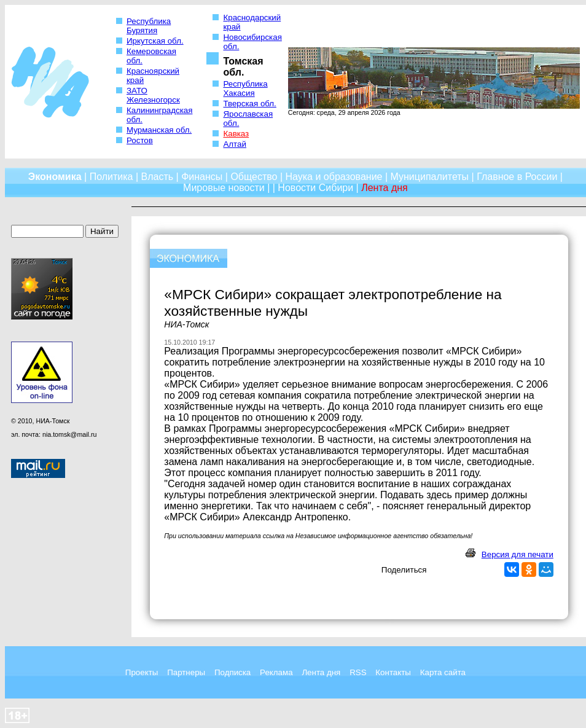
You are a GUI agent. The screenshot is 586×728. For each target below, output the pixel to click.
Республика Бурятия (149, 26)
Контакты (393, 672)
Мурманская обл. (159, 130)
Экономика (55, 177)
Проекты (142, 672)
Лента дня (321, 672)
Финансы (202, 177)
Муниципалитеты (430, 177)
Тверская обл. (249, 104)
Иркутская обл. (155, 41)
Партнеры (186, 672)
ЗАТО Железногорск (153, 95)
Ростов (140, 140)
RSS (358, 672)
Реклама (276, 672)
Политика (111, 177)
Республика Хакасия (245, 88)
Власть (158, 177)
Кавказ (236, 134)
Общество (254, 177)
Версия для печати (518, 554)
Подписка (232, 672)
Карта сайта (443, 672)
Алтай (234, 144)
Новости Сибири (315, 188)
